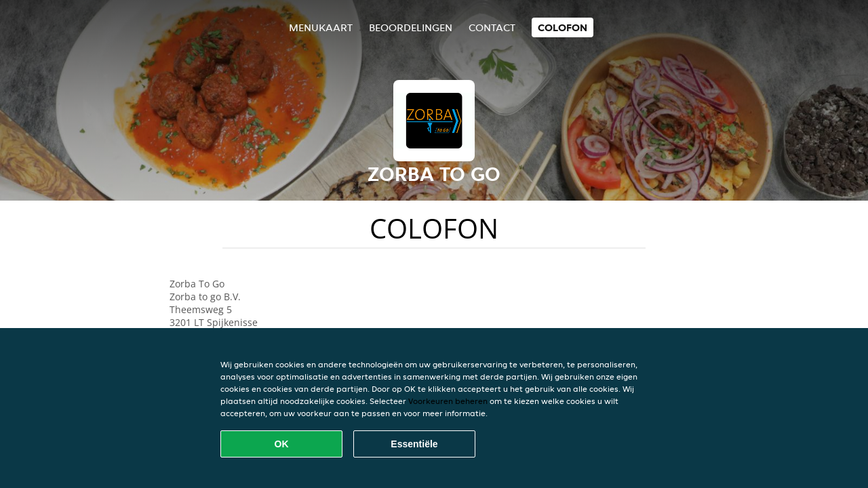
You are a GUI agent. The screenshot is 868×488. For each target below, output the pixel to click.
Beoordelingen (411, 27)
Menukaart (321, 27)
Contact (492, 27)
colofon (563, 27)
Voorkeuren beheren (448, 401)
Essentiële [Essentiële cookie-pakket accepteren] (414, 444)
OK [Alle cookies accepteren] (282, 444)
